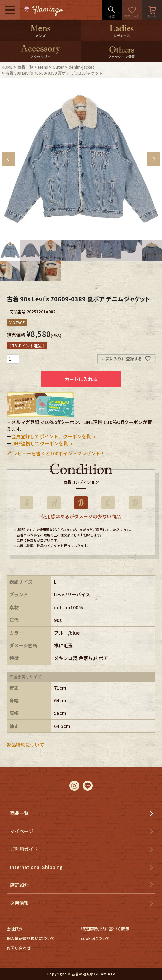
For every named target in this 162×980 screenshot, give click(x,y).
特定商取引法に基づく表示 (105, 929)
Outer (58, 67)
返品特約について (25, 745)
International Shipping (36, 867)
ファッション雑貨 (121, 56)
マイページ (22, 831)
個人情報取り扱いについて (31, 938)
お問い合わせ (19, 948)
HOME (7, 67)
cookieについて (96, 938)
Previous (8, 159)
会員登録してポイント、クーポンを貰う (54, 436)
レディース (122, 35)
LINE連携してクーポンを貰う (42, 443)
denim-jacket (82, 67)
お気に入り (132, 10)
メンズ (40, 35)
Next (154, 159)
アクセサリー (40, 56)
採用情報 (19, 903)
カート (152, 10)
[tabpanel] (81, 159)
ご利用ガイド (24, 849)
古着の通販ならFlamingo (94, 974)
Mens (43, 67)
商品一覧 (25, 67)
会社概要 (15, 929)
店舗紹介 (19, 885)
